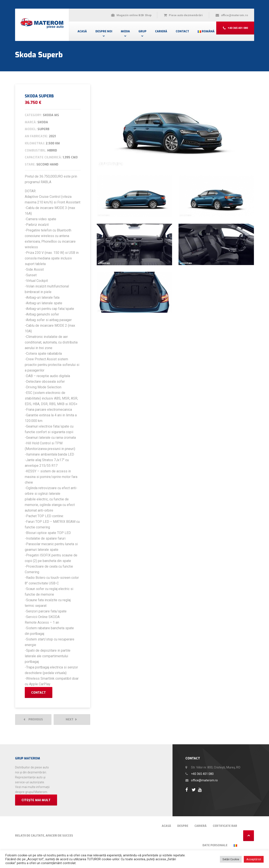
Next (71, 720)
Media (125, 31)
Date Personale (215, 845)
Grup (142, 31)
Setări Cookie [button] (231, 859)
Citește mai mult (36, 800)
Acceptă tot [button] (254, 859)
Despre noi (104, 31)
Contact (182, 31)
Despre (183, 826)
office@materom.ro (204, 780)
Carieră (161, 31)
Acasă (82, 31)
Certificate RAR (225, 826)
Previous (33, 720)
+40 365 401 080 (202, 774)
